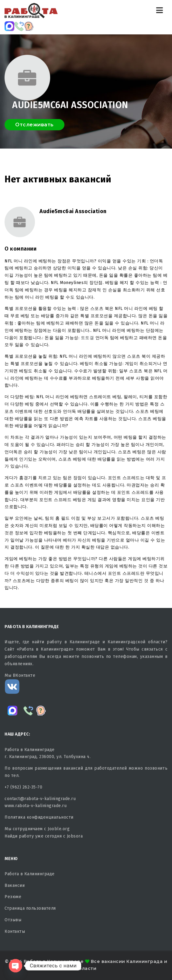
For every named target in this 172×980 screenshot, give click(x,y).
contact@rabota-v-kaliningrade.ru (40, 799)
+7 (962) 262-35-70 (23, 787)
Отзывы (13, 920)
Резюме (13, 897)
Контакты (15, 931)
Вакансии (15, 885)
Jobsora (75, 836)
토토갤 (88, 338)
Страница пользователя (30, 908)
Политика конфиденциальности (39, 817)
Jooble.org (59, 829)
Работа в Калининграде (30, 874)
